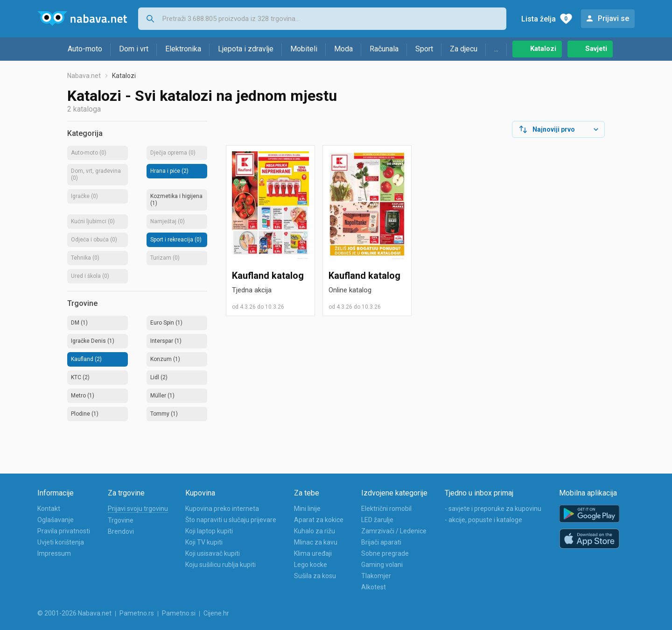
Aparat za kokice (319, 520)
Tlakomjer (376, 576)
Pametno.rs (137, 613)
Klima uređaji (313, 553)
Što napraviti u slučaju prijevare (231, 520)
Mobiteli (304, 49)
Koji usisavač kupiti (213, 553)
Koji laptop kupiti (209, 531)
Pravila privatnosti (64, 531)
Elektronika (183, 49)
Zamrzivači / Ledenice (394, 531)
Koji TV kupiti (204, 542)
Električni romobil (386, 509)
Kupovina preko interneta (222, 509)
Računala (384, 49)
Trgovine (121, 520)
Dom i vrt (134, 49)
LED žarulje (377, 520)
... (496, 49)
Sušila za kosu (315, 576)
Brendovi (121, 531)
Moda (343, 49)
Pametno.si (179, 613)
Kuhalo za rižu (315, 531)
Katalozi (543, 49)
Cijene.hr (216, 613)
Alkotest (374, 587)
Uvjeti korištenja (61, 542)
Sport (424, 49)
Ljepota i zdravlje (246, 49)
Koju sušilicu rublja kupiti (220, 565)
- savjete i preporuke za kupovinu (493, 509)
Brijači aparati (381, 542)
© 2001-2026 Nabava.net (74, 613)
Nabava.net (84, 76)
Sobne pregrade (385, 553)
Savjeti (596, 49)
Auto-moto (85, 49)
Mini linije (307, 509)
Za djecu (464, 49)
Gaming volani (382, 565)
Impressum (54, 553)
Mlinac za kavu (316, 542)
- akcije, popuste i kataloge (483, 520)
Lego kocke (311, 565)
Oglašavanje (56, 520)
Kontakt (49, 509)
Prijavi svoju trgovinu (138, 509)
